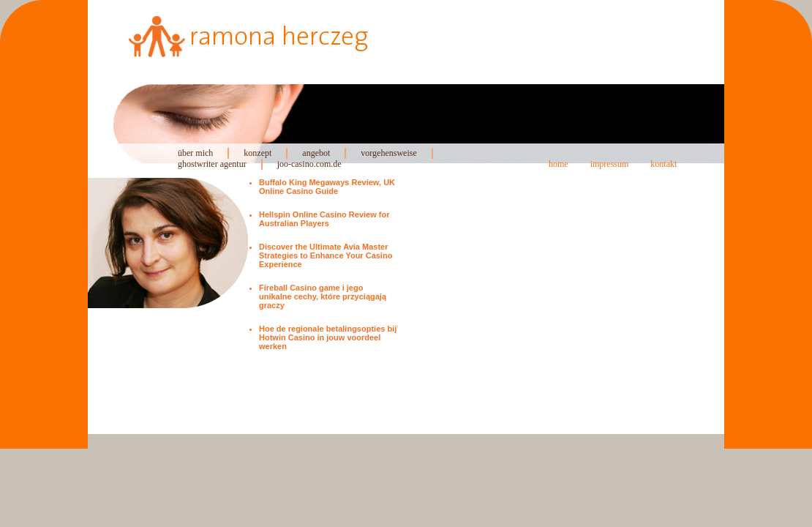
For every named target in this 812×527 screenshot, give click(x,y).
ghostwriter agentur (212, 164)
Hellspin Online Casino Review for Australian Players (324, 219)
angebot (316, 153)
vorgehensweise (388, 153)
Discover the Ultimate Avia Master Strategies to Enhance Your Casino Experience (326, 255)
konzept (257, 153)
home (559, 164)
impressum (610, 164)
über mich (195, 153)
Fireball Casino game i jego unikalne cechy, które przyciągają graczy (323, 296)
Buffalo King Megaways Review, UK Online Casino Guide (327, 187)
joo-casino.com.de (309, 164)
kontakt (663, 164)
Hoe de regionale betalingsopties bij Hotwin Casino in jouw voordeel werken (328, 337)
